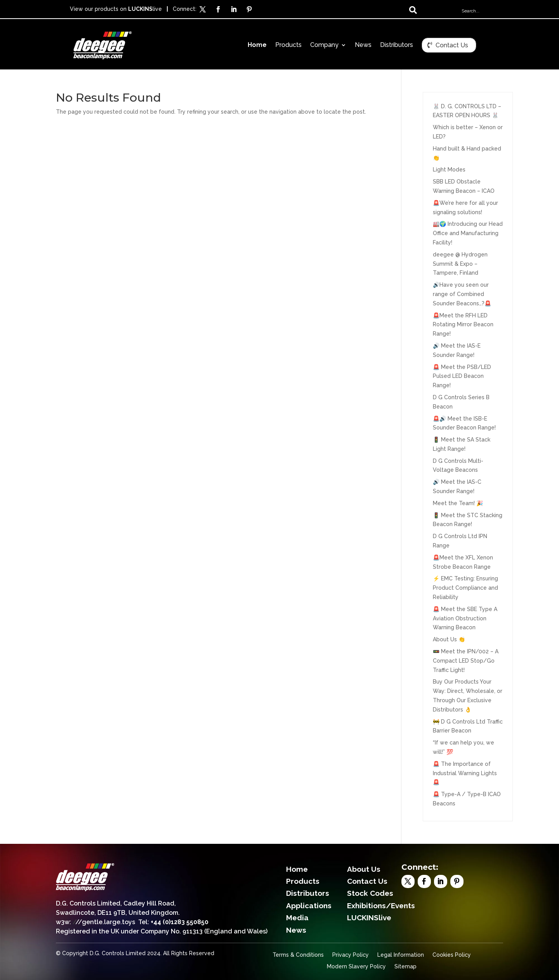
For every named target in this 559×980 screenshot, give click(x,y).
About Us (364, 869)
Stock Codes (370, 893)
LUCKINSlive (369, 918)
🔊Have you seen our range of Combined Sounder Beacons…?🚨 (462, 294)
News (363, 45)
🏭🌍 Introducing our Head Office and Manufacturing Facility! (468, 233)
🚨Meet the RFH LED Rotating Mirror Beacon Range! (463, 325)
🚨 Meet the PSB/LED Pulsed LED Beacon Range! (462, 376)
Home (257, 45)
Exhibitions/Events (381, 906)
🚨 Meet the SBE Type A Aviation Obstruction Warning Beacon (465, 618)
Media (297, 918)
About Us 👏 (449, 639)
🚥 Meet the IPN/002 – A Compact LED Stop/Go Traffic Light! (466, 661)
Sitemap (405, 967)
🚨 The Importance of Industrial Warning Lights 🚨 (465, 773)
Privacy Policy (351, 955)
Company (324, 45)
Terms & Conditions (298, 955)
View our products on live (116, 9)
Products (288, 45)
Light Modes (449, 170)
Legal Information (401, 955)
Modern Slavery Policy (356, 967)
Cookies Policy (452, 955)
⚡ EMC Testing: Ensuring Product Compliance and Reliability (465, 588)
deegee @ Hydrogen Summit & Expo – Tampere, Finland (460, 264)
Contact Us (452, 45)
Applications (309, 906)
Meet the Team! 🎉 (458, 503)
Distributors (397, 45)
